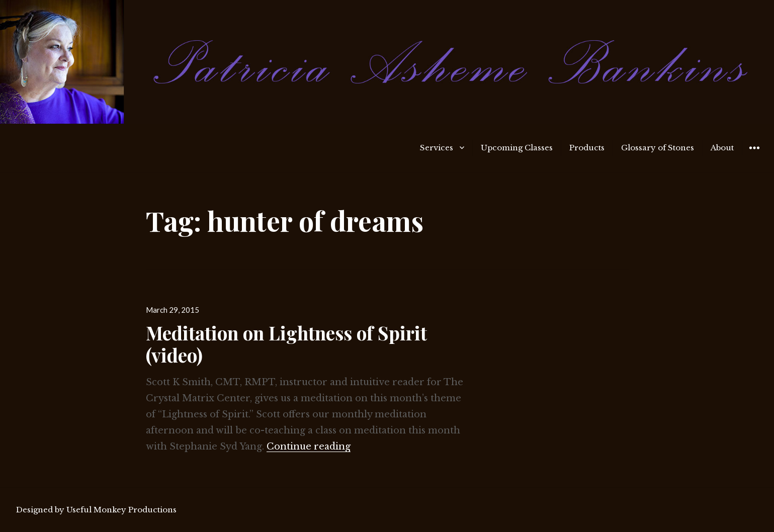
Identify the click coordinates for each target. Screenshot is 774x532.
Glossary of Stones (658, 148)
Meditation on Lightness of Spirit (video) (286, 344)
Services (437, 148)
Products (587, 148)
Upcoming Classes (517, 148)
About (722, 148)
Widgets (754, 155)
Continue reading (309, 447)
